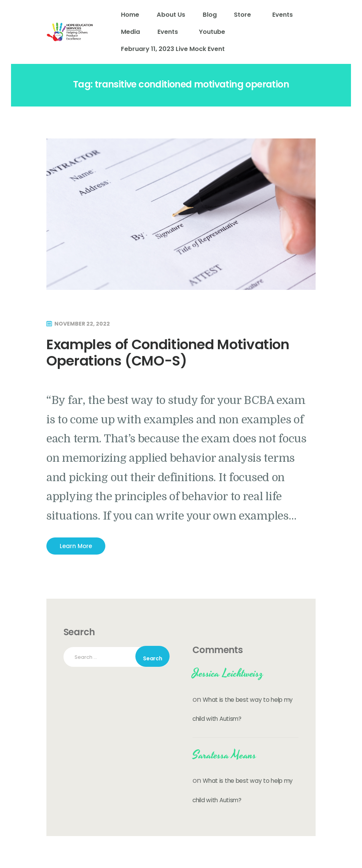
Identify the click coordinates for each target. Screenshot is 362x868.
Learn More (76, 546)
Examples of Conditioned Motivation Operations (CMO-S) (168, 353)
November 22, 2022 (82, 324)
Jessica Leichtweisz (228, 674)
